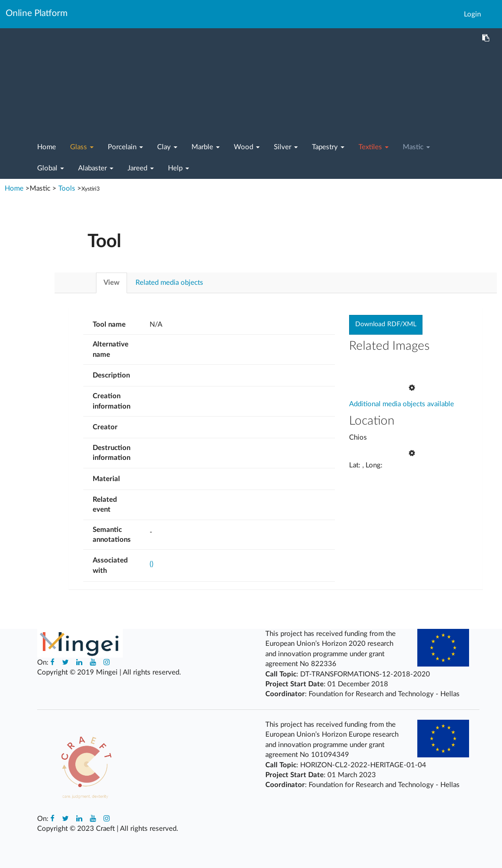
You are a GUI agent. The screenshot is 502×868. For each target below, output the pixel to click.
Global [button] (51, 168)
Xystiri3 (91, 189)
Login (472, 14)
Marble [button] (206, 147)
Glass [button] (82, 147)
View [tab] (112, 283)
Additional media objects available (402, 394)
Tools (67, 189)
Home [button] (47, 147)
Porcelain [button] (125, 147)
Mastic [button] (416, 147)
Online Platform (37, 13)
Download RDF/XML (386, 324)
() (151, 564)
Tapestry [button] (328, 147)
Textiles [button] (374, 147)
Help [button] (179, 168)
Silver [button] (286, 147)
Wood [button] (247, 147)
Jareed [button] (141, 168)
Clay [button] (167, 147)
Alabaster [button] (96, 168)
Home (15, 189)
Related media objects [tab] (169, 283)
